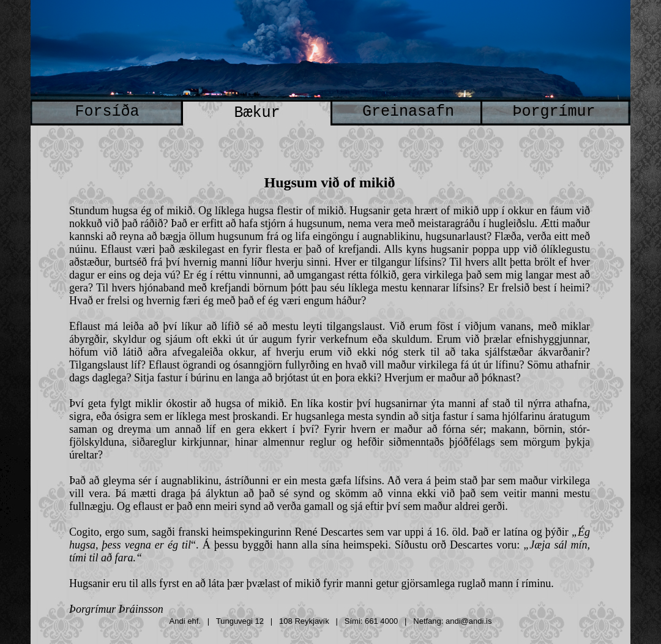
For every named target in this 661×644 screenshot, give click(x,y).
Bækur (257, 113)
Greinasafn (408, 112)
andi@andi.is (469, 621)
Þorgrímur (554, 112)
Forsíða (107, 112)
